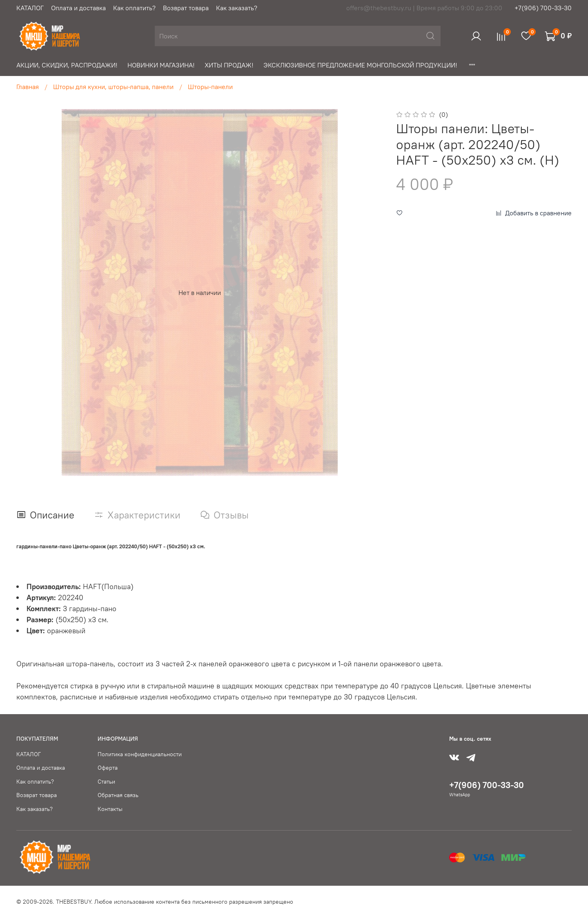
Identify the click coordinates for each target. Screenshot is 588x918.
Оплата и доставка (78, 8)
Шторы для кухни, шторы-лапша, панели (113, 87)
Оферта (108, 768)
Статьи (106, 782)
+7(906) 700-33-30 (543, 8)
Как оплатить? (134, 8)
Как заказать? (237, 8)
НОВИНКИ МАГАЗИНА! (161, 65)
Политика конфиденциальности (140, 754)
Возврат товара (186, 8)
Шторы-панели (210, 87)
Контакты (110, 809)
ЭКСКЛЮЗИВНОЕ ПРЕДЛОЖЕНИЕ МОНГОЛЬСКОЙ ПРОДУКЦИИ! (360, 65)
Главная (28, 87)
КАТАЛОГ (30, 8)
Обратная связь (118, 795)
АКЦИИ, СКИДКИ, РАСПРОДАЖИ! (67, 65)
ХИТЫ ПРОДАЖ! (229, 65)
